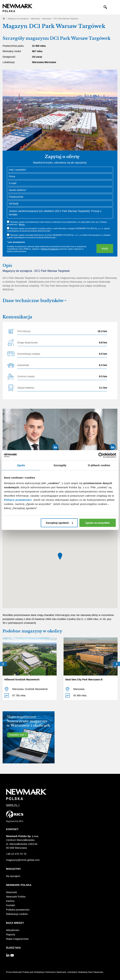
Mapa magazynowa (17, 939)
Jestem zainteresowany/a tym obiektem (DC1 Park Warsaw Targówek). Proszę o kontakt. (60, 213)
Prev (3, 664)
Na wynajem (13, 876)
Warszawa (35, 19)
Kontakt (10, 905)
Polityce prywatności (18, 500)
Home (4, 18)
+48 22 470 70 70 (16, 854)
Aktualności (13, 930)
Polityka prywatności (18, 910)
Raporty (11, 934)
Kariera (10, 901)
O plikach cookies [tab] (99, 465)
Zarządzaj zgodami (59, 523)
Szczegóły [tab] (60, 465)
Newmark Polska (16, 897)
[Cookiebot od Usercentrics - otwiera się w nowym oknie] (101, 455)
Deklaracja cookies (17, 914)
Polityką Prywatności (50, 249)
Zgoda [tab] (21, 465)
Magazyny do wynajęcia (18, 19)
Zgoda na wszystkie (98, 523)
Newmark (12, 892)
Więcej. (22, 224)
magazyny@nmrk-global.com (23, 860)
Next (117, 664)
